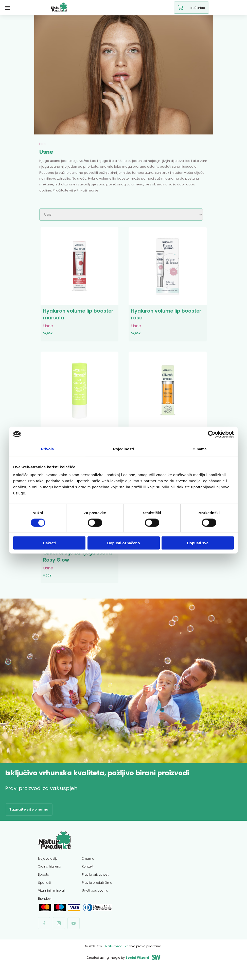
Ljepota (44, 885)
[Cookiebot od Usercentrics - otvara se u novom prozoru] (212, 434)
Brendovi (45, 909)
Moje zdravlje (48, 869)
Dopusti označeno (123, 543)
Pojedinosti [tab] (123, 449)
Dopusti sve (198, 543)
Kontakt (88, 877)
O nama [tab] (200, 449)
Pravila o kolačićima (97, 893)
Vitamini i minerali (52, 901)
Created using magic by (118, 968)
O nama (88, 869)
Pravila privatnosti (96, 885)
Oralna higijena (50, 877)
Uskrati (49, 543)
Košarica (191, 8)
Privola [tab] (48, 449)
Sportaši (44, 893)
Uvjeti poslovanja (95, 901)
